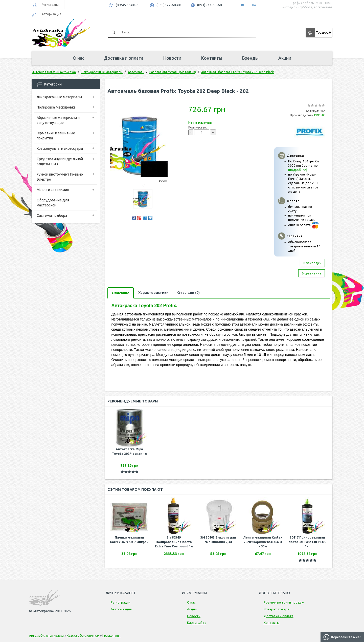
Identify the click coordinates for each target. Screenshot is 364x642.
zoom (165, 180)
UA (254, 5)
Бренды (250, 58)
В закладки (312, 263)
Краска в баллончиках (83, 636)
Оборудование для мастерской (53, 203)
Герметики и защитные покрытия (56, 136)
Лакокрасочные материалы (59, 97)
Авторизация (51, 14)
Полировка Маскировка (56, 107)
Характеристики (153, 293)
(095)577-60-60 (128, 5)
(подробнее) (298, 170)
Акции (285, 58)
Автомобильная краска (46, 636)
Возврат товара (276, 609)
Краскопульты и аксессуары (60, 148)
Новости (172, 58)
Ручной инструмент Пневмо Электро (60, 177)
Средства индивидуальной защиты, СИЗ (60, 161)
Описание (121, 293)
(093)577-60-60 (210, 5)
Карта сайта (197, 623)
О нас (78, 58)
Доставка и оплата (124, 58)
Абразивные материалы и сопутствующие (58, 120)
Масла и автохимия (53, 190)
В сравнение (312, 273)
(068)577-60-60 (169, 5)
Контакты (212, 58)
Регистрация (51, 5)
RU (243, 5)
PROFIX (320, 115)
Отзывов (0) (188, 293)
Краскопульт (112, 636)
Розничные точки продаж (284, 602)
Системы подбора (52, 216)
